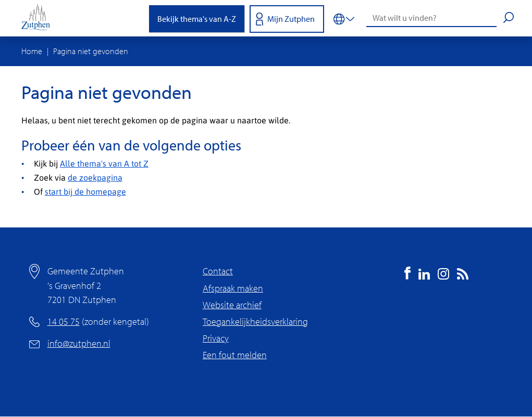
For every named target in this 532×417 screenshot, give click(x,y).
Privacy (216, 338)
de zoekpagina (95, 177)
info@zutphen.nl (79, 343)
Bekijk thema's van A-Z (197, 19)
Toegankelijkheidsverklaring (255, 321)
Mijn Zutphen (291, 19)
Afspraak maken (233, 288)
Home (32, 51)
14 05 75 (64, 321)
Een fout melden (235, 355)
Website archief (232, 305)
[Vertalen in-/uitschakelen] (344, 18)
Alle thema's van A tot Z (104, 163)
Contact (218, 271)
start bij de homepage (85, 191)
